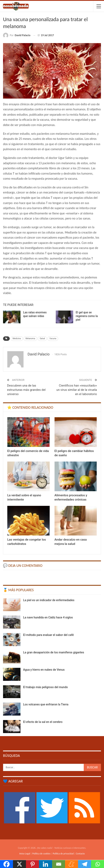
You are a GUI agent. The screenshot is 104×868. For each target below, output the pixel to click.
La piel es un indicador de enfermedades (49, 600)
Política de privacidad (63, 854)
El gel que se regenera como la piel (87, 316)
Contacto (80, 854)
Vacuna (53, 338)
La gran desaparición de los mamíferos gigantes (54, 652)
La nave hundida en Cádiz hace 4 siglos (48, 617)
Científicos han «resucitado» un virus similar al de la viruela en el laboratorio (77, 390)
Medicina (17, 338)
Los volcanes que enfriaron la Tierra (46, 704)
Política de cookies (41, 854)
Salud (42, 338)
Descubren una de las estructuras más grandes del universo (26, 390)
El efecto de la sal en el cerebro (43, 722)
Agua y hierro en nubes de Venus (44, 670)
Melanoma (30, 338)
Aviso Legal (25, 854)
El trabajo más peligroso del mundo (45, 687)
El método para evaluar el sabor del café (48, 635)
